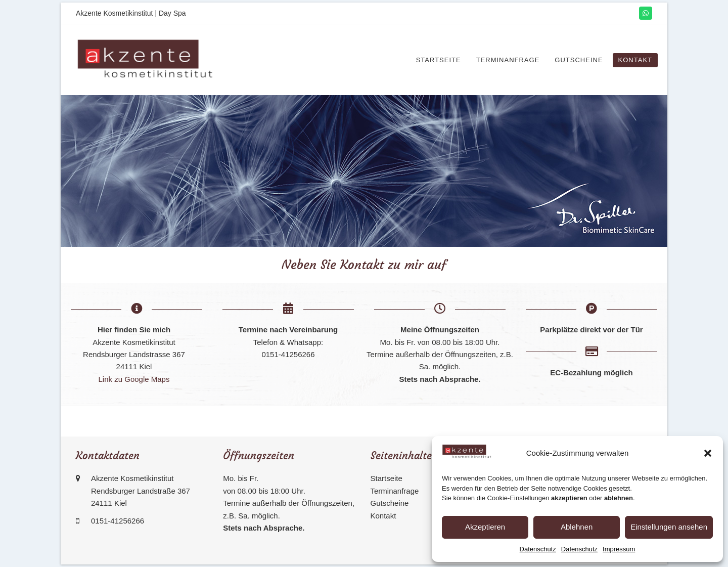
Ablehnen (577, 527)
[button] (708, 453)
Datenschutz (538, 549)
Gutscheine (390, 503)
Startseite (386, 478)
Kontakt (383, 516)
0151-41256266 (118, 521)
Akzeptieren (485, 527)
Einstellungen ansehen (669, 527)
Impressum (619, 549)
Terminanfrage (395, 491)
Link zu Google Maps (134, 379)
